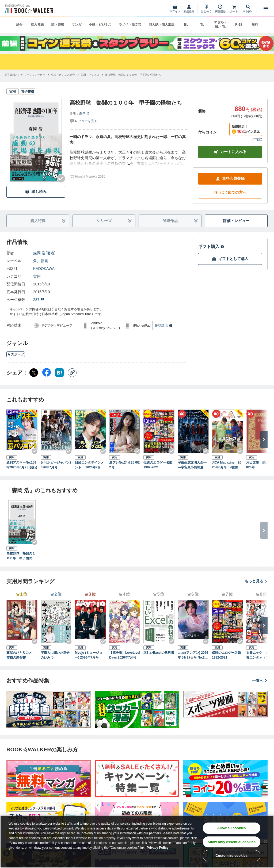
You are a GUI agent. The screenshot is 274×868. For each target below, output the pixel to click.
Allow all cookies (232, 828)
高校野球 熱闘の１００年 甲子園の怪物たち (21, 556)
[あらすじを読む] (129, 158)
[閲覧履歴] (220, 9)
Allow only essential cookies (231, 842)
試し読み (36, 192)
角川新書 (41, 261)
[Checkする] (61, 178)
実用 (37, 276)
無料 (255, 25)
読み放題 (37, 25)
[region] (137, 842)
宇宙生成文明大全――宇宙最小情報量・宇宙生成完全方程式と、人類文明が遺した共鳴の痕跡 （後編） (192, 465)
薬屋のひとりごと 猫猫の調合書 (21, 655)
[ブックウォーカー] (29, 9)
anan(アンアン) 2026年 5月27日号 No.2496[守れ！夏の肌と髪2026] (193, 655)
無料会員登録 (230, 179)
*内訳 (257, 139)
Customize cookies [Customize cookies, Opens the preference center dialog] (231, 856)
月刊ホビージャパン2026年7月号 (56, 465)
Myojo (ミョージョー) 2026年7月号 (89, 655)
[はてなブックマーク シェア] (59, 373)
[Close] (265, 842)
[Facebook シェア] (47, 373)
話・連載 (58, 25)
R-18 (239, 25)
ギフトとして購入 (230, 259)
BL (186, 25)
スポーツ (16, 354)
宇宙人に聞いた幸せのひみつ (55, 655)
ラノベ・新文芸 (130, 25)
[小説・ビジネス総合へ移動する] (63, 75)
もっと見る (256, 581)
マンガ (77, 25)
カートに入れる (230, 152)
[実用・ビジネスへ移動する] (90, 75)
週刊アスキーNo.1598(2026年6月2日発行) (22, 465)
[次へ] (264, 439)
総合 (19, 25)
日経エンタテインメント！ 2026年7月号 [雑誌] (90, 465)
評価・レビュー (236, 221)
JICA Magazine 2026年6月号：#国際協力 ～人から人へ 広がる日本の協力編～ (227, 465)
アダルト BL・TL (220, 25)
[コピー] (72, 373)
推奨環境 (164, 326)
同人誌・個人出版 (162, 25)
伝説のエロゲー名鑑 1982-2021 (159, 465)
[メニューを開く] (266, 9)
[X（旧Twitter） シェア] (34, 373)
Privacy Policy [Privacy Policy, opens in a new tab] (157, 848)
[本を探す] (248, 9)
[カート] (234, 9)
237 (39, 300)
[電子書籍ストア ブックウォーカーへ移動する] (25, 75)
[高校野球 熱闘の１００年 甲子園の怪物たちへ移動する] (133, 75)
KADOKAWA (44, 269)
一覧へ (260, 680)
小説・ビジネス (100, 25)
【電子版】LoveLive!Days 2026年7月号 (125, 655)
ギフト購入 (211, 246)
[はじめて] (206, 9)
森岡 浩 (84, 113)
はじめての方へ (230, 192)
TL (202, 25)
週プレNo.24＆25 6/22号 (124, 465)
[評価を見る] (83, 121)
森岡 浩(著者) (44, 253)
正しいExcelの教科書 (159, 653)
